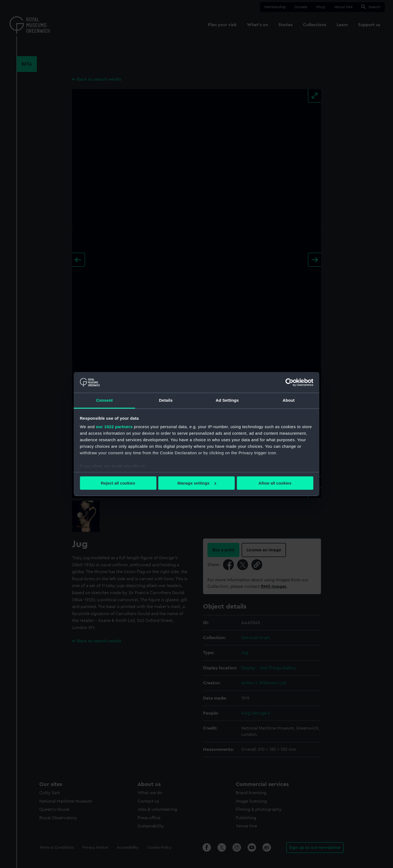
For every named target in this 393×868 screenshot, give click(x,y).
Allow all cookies (275, 483)
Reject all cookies (118, 483)
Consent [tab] (104, 400)
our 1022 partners (114, 427)
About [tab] (289, 400)
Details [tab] (166, 400)
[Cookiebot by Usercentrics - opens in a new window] (289, 382)
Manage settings (197, 483)
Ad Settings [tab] (227, 400)
